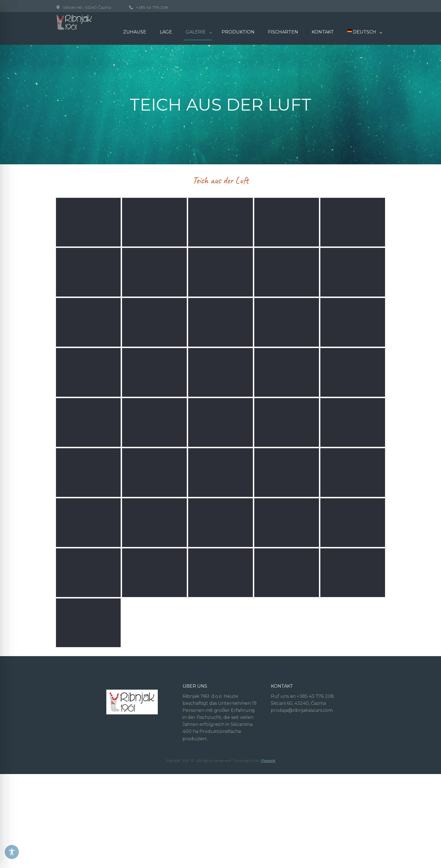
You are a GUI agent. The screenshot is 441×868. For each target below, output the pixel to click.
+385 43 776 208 (152, 7)
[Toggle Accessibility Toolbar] (12, 852)
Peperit (268, 837)
